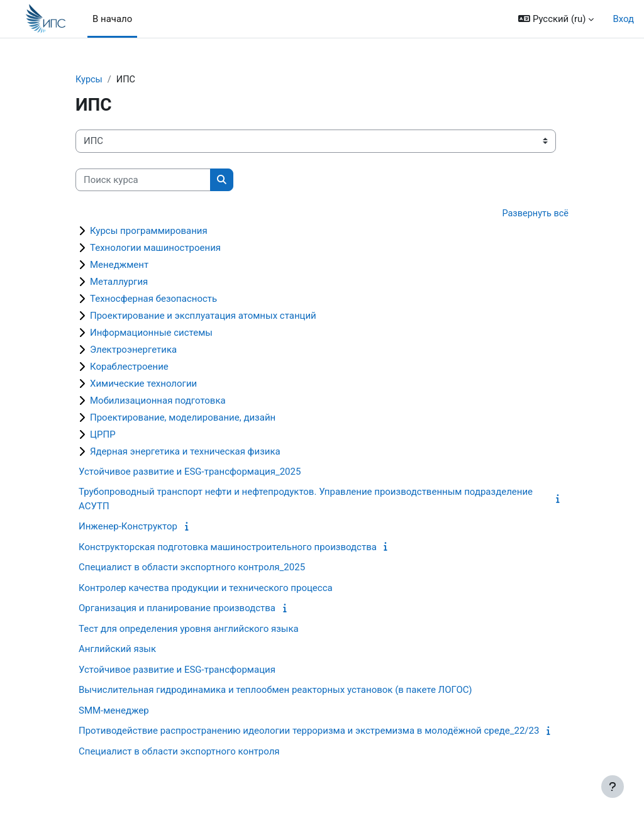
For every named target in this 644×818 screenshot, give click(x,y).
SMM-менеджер (114, 711)
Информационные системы (151, 333)
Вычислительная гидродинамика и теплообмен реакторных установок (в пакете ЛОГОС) (275, 691)
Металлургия (119, 282)
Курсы (89, 80)
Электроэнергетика (133, 350)
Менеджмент (119, 265)
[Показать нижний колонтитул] (613, 787)
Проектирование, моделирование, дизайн (183, 418)
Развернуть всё (534, 214)
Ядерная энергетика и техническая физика (185, 452)
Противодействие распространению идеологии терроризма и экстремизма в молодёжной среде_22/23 (309, 732)
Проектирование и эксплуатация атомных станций (203, 316)
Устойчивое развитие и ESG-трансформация (177, 670)
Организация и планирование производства (177, 609)
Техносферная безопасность (153, 299)
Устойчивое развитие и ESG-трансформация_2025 (190, 472)
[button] (556, 19)
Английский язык (117, 650)
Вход (623, 19)
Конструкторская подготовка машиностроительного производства (228, 548)
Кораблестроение (129, 367)
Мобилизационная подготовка (158, 401)
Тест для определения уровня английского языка (189, 629)
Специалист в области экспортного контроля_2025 (192, 568)
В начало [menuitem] (112, 19)
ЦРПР (103, 435)
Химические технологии (143, 384)
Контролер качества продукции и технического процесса (206, 589)
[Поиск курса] (143, 180)
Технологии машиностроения (155, 248)
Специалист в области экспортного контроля (179, 752)
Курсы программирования (149, 231)
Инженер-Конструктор (128, 528)
